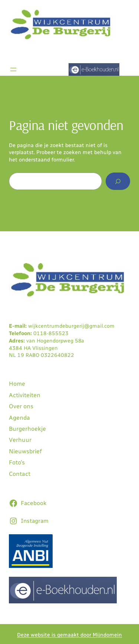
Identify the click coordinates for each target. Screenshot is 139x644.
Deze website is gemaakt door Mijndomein (69, 635)
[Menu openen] (13, 69)
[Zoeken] (118, 181)
